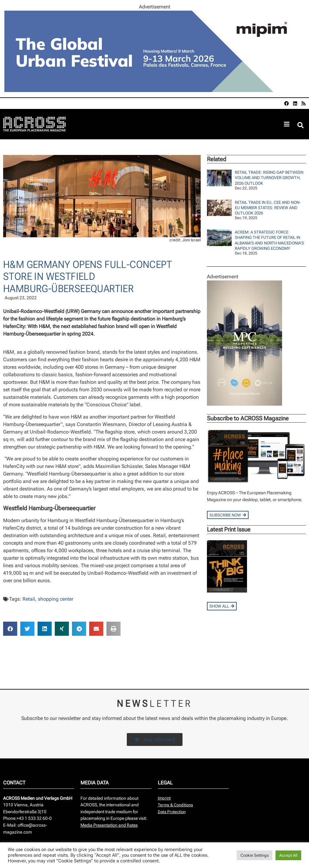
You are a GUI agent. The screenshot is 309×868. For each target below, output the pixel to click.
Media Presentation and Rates (109, 825)
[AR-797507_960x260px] (155, 90)
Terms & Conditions (175, 805)
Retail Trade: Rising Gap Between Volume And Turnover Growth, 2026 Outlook (269, 178)
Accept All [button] (288, 855)
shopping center (56, 599)
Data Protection (172, 812)
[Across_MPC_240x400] (245, 404)
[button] (301, 125)
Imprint (164, 798)
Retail (29, 599)
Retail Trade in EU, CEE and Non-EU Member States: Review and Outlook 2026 (268, 208)
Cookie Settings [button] (255, 855)
